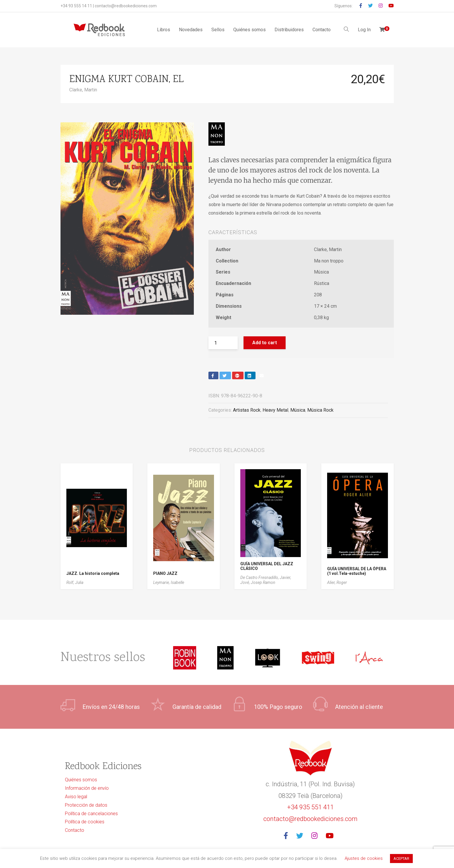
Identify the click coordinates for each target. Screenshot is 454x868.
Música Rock (320, 410)
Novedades (191, 30)
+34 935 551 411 (310, 807)
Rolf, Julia (75, 582)
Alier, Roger (337, 582)
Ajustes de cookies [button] (364, 858)
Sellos (218, 30)
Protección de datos (86, 805)
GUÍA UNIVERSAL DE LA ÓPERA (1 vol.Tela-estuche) (357, 571)
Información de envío (87, 788)
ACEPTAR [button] (401, 859)
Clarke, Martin (83, 90)
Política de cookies (85, 822)
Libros (164, 30)
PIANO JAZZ (165, 573)
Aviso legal (76, 797)
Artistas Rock (247, 410)
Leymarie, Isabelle (169, 582)
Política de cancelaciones (91, 814)
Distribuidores (289, 30)
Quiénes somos (250, 30)
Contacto (322, 30)
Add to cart (265, 343)
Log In (364, 30)
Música (298, 410)
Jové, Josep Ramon (258, 582)
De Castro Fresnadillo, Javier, (266, 577)
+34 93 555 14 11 (76, 6)
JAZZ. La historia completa (93, 573)
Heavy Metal (275, 410)
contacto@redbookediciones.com (126, 6)
